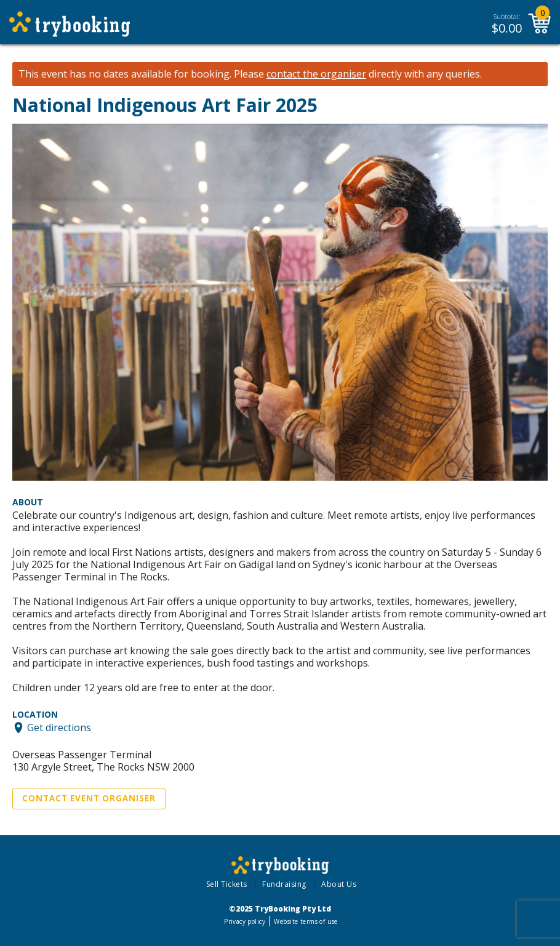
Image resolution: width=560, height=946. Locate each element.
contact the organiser (316, 74)
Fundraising (284, 884)
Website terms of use (306, 921)
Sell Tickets (227, 884)
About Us (339, 884)
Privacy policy (245, 921)
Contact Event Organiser (89, 798)
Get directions (59, 728)
